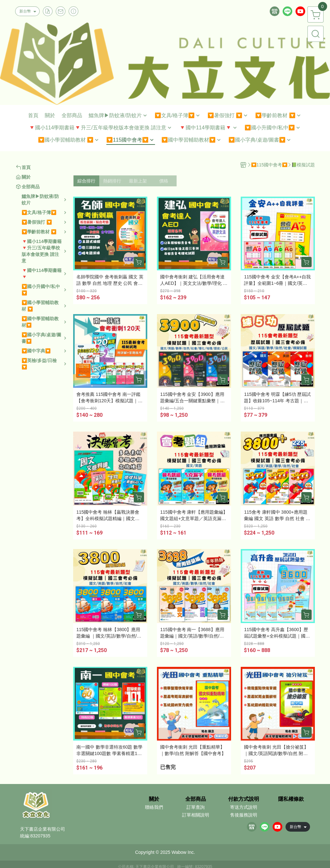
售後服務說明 (244, 815)
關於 (154, 799)
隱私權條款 (291, 799)
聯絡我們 (154, 807)
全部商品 (196, 799)
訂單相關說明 (196, 815)
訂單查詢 (196, 807)
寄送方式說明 (244, 807)
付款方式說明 (244, 799)
